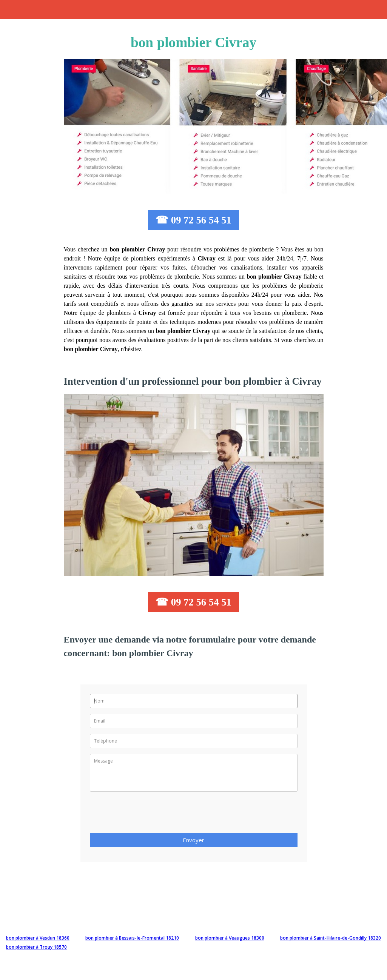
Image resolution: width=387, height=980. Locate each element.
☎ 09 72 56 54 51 (193, 220)
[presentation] (147, 815)
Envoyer (193, 840)
